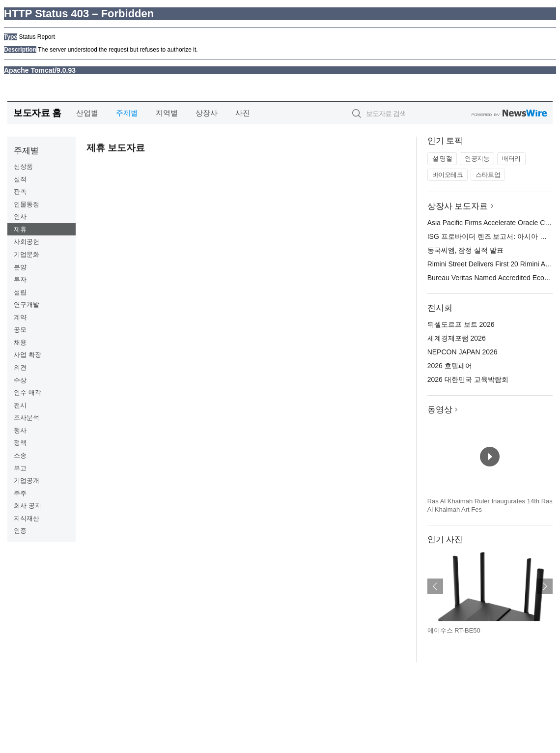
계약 (20, 317)
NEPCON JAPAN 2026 (462, 352)
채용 (20, 342)
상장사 (207, 113)
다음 (545, 586)
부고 (20, 468)
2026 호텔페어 (450, 366)
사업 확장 (28, 355)
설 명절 (442, 159)
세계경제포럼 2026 (457, 338)
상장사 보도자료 (458, 206)
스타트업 (488, 175)
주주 (20, 493)
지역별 (167, 113)
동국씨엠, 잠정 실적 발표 (466, 250)
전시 (20, 405)
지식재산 (27, 518)
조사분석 (27, 418)
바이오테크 (448, 175)
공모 (20, 330)
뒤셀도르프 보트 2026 (461, 324)
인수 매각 (28, 392)
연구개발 (27, 304)
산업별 (87, 113)
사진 (243, 113)
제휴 (20, 229)
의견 (20, 367)
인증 (20, 531)
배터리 (511, 159)
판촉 (20, 191)
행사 (20, 430)
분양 (20, 267)
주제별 (127, 113)
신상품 (23, 166)
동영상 (440, 410)
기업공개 (27, 480)
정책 (20, 443)
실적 (20, 179)
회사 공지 (28, 506)
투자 (20, 279)
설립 (20, 292)
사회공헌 (27, 242)
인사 (20, 217)
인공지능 (477, 159)
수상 (20, 380)
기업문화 (27, 254)
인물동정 (27, 204)
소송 (20, 455)
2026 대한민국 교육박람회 (468, 379)
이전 (435, 586)
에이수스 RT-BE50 (454, 630)
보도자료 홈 (37, 113)
